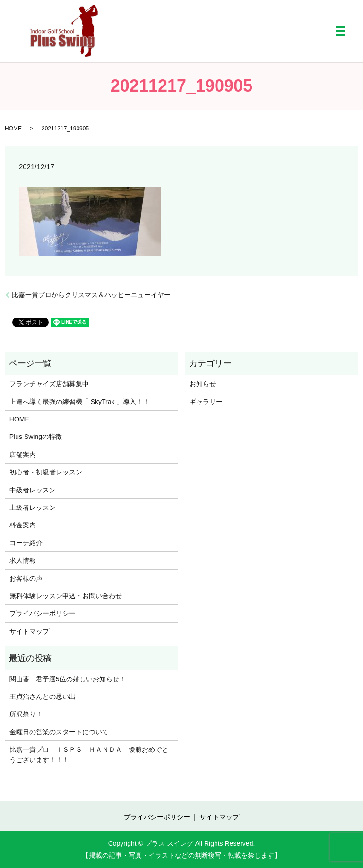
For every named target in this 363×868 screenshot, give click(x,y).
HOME (13, 129)
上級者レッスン (33, 507)
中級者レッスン (33, 490)
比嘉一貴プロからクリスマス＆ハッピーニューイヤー (91, 295)
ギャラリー (206, 402)
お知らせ (203, 384)
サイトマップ (29, 631)
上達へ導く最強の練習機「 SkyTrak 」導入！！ (80, 402)
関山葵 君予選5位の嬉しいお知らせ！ (68, 679)
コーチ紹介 (26, 543)
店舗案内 (23, 455)
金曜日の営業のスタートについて (59, 732)
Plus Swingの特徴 (36, 437)
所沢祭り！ (26, 714)
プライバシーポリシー (43, 613)
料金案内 (23, 525)
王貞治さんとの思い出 (43, 696)
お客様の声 (26, 578)
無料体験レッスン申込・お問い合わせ (66, 596)
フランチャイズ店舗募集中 (49, 384)
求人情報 (23, 560)
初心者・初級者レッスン (46, 472)
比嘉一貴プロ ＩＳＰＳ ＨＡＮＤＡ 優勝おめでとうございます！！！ (89, 755)
